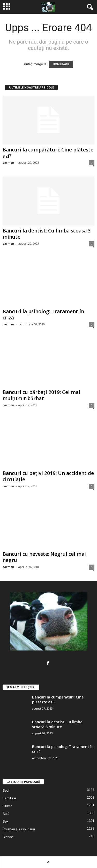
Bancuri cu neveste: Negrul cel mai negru (44, 557)
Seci (6, 790)
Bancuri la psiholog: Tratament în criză (43, 315)
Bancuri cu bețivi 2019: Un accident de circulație (48, 476)
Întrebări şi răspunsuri (19, 829)
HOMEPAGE (61, 64)
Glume (8, 806)
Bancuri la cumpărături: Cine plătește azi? (48, 153)
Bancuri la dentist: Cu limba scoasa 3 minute (47, 234)
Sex (5, 821)
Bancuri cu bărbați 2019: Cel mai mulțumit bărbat (41, 395)
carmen (8, 162)
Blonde (8, 837)
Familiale (9, 798)
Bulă (6, 814)
